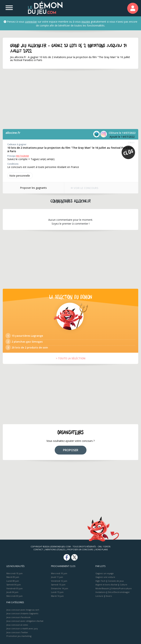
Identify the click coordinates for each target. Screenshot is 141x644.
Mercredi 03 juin (15, 596)
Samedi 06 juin (14, 585)
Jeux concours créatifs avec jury (22, 628)
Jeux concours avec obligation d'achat (25, 621)
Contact (38, 549)
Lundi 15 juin (57, 592)
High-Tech (101, 581)
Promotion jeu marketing (19, 636)
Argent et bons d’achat (106, 585)
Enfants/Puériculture (121, 588)
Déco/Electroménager (119, 592)
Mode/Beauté (102, 588)
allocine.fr (13, 133)
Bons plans (102, 549)
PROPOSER (71, 450)
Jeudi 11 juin (57, 577)
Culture (124, 585)
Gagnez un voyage (105, 573)
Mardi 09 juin (13, 577)
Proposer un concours (80, 549)
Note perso (20, 176)
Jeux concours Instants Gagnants (22, 613)
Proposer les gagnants (33, 188)
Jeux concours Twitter (17, 632)
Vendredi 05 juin (15, 588)
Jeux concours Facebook (18, 617)
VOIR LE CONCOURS (84, 188)
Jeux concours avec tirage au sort (23, 610)
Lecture (99, 596)
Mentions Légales (55, 549)
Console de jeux (116, 581)
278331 (131, 143)
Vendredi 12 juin (59, 581)
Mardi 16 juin (57, 596)
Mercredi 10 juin (15, 573)
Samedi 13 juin (58, 585)
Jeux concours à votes (17, 625)
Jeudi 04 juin (12, 592)
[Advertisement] (70, 99)
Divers (109, 596)
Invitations (101, 592)
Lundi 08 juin (13, 581)
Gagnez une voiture (105, 577)
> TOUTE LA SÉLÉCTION (71, 358)
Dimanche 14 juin (60, 588)
